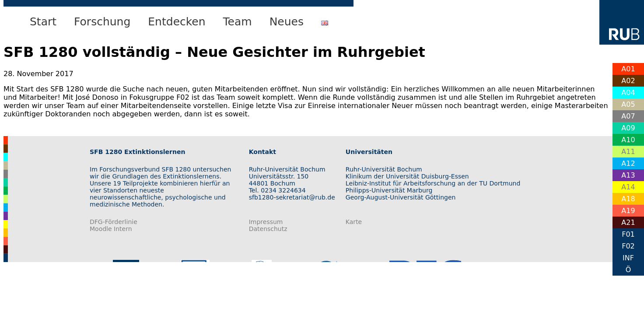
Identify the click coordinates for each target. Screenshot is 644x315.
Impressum (266, 222)
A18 (628, 199)
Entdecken (177, 22)
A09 (628, 128)
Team (238, 22)
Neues (287, 22)
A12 (628, 163)
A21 (628, 222)
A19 (628, 211)
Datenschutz (268, 229)
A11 (628, 152)
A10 (628, 140)
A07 (628, 116)
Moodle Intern (111, 229)
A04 (628, 93)
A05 (628, 104)
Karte (354, 222)
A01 (628, 69)
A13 (628, 175)
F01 (628, 234)
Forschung (102, 22)
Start (43, 22)
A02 (628, 81)
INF (628, 258)
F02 (628, 246)
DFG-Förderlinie (114, 222)
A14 (628, 187)
